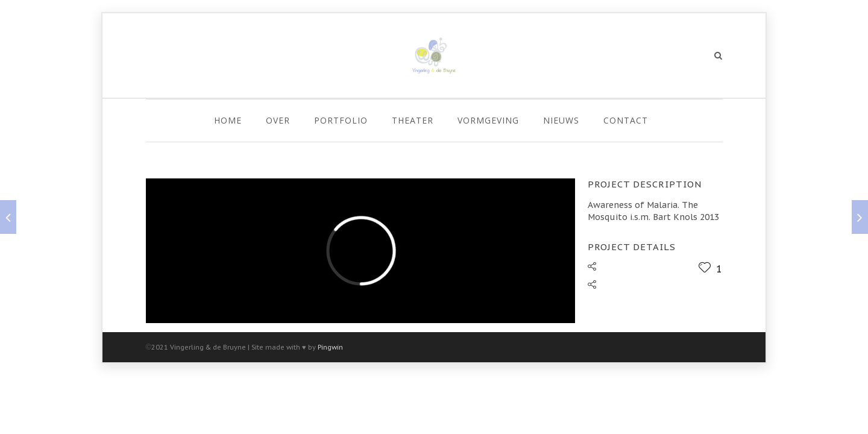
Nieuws (561, 120)
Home (228, 120)
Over (278, 120)
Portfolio (341, 120)
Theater (413, 120)
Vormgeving (488, 120)
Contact (626, 120)
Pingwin (330, 347)
